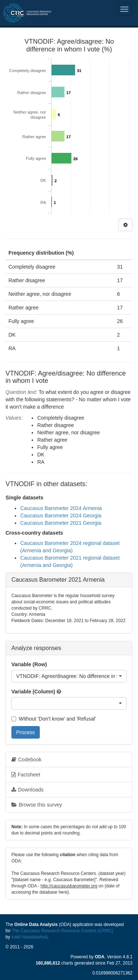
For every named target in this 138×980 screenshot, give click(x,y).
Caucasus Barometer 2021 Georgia (61, 523)
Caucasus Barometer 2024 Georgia (61, 516)
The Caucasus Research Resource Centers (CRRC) (63, 931)
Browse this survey (37, 805)
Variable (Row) (29, 664)
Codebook (26, 760)
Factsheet (26, 775)
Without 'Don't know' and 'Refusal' (54, 719)
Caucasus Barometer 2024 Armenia (61, 508)
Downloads (27, 790)
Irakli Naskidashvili (29, 937)
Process (26, 732)
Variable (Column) (33, 692)
